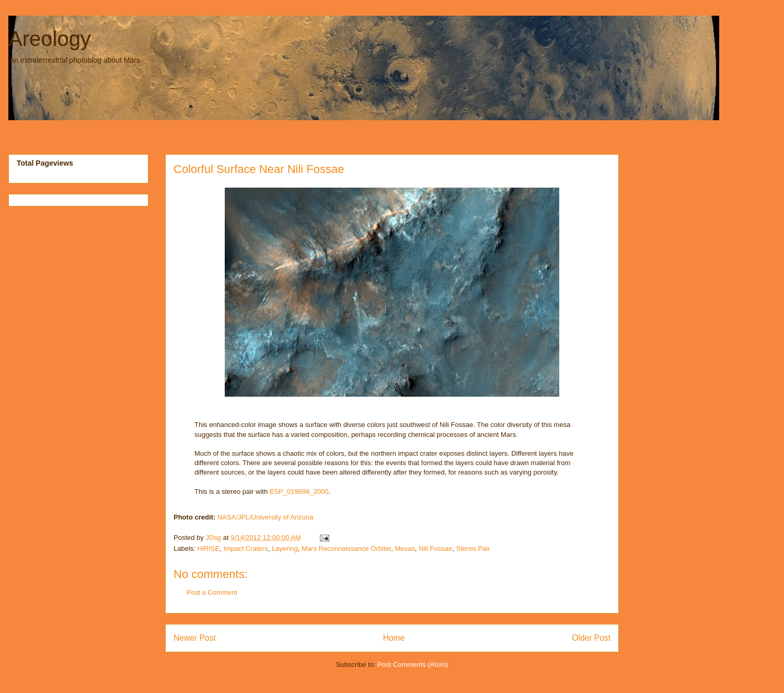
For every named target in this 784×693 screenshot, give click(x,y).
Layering (285, 548)
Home (394, 638)
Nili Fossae (435, 548)
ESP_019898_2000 (299, 492)
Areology (50, 39)
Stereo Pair (473, 548)
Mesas (405, 548)
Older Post (591, 638)
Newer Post (195, 638)
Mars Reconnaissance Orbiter (346, 548)
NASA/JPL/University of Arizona (266, 517)
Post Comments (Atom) (413, 665)
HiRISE (209, 548)
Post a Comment (212, 592)
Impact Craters (245, 548)
